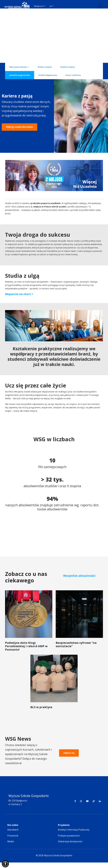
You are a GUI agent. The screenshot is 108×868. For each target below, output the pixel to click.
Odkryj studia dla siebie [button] (19, 140)
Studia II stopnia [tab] (67, 67)
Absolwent (13, 835)
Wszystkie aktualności (79, 581)
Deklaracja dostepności (70, 847)
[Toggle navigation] (100, 6)
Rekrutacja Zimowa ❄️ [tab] (19, 67)
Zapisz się (69, 759)
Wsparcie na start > (19, 300)
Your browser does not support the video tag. (54, 36)
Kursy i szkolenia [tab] (73, 75)
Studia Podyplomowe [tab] (48, 75)
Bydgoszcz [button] (39, 6)
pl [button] (51, 6)
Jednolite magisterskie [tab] (20, 75)
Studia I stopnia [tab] (45, 67)
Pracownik (13, 841)
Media (11, 847)
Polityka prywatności (69, 841)
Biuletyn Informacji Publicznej (74, 835)
